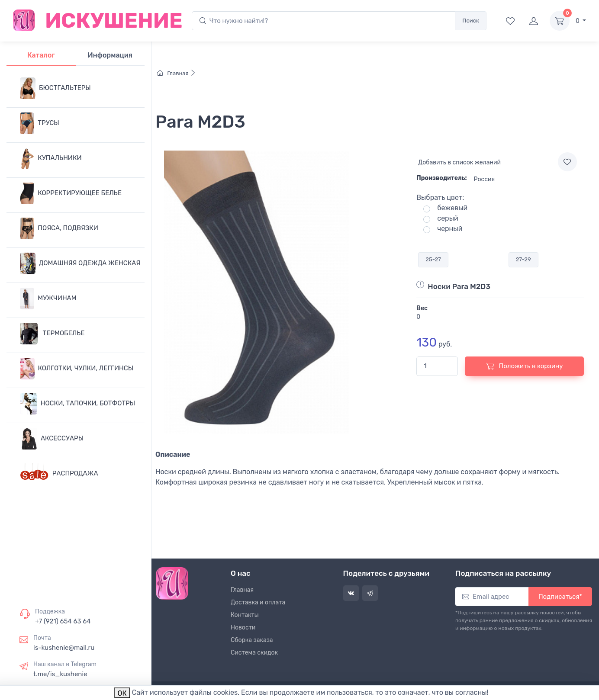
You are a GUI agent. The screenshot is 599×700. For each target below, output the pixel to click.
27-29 (523, 259)
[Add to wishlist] (567, 162)
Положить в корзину (525, 366)
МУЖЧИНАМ (48, 299)
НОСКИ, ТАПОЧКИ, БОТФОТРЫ (77, 404)
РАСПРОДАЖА (59, 474)
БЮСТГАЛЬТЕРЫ (55, 88)
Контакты (245, 615)
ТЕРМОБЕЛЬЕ (52, 334)
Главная (177, 73)
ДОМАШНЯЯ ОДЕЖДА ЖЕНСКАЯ (80, 263)
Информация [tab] (110, 55)
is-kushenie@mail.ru (64, 648)
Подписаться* (560, 597)
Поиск (471, 21)
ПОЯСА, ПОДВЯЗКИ (59, 228)
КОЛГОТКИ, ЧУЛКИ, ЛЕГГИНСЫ (77, 369)
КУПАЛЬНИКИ (51, 158)
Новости (243, 628)
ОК (122, 693)
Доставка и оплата (258, 602)
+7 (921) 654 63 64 (63, 621)
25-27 (433, 259)
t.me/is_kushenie (60, 674)
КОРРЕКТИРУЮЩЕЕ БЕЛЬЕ (71, 193)
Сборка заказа (252, 640)
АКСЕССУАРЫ (52, 439)
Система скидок (254, 653)
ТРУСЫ (40, 123)
